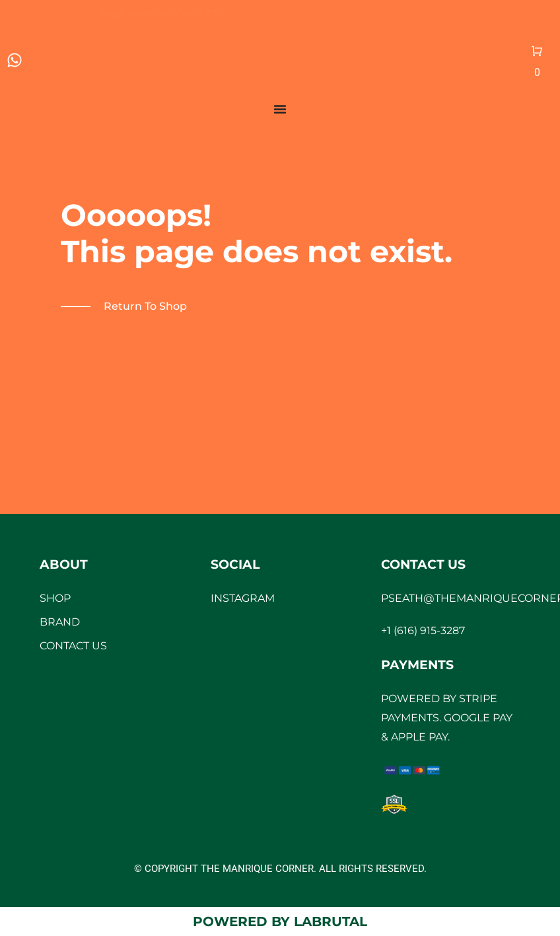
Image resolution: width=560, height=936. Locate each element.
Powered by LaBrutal (280, 921)
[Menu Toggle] (280, 109)
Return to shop (145, 306)
